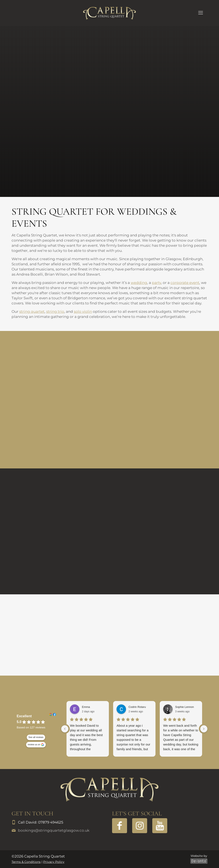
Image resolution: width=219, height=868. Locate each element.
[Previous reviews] (65, 729)
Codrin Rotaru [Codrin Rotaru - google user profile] (137, 707)
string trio (55, 311)
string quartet (32, 311)
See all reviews (36, 737)
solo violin (83, 311)
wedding (139, 283)
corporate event (185, 283)
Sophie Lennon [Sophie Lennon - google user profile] (184, 707)
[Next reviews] (204, 729)
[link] (109, 789)
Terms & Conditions (26, 862)
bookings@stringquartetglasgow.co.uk (54, 830)
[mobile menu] (201, 13)
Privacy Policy (54, 862)
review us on (34, 745)
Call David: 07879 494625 (41, 822)
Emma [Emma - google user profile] (86, 707)
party (156, 283)
